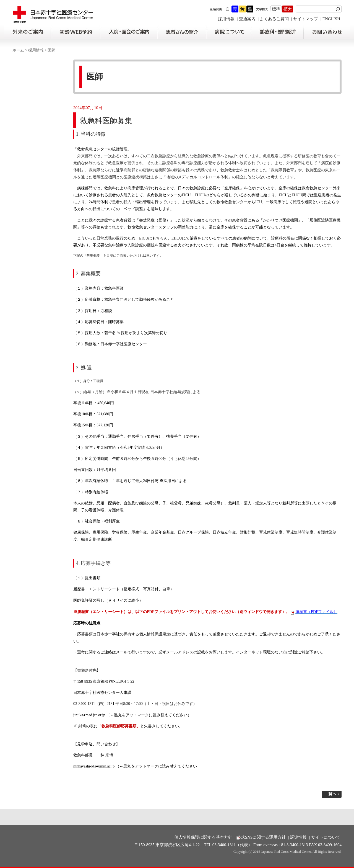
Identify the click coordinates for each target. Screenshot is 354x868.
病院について (229, 32)
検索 (339, 9)
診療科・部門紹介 (278, 32)
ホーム (18, 50)
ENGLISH (331, 19)
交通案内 (247, 19)
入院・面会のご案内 (129, 32)
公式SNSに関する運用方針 (261, 837)
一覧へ (332, 794)
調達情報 (298, 837)
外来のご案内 (27, 32)
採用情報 (226, 19)
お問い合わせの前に (327, 32)
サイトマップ (306, 19)
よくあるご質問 (274, 19)
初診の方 (75, 32)
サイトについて (326, 837)
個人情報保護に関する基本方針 (203, 837)
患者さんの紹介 (182, 32)
